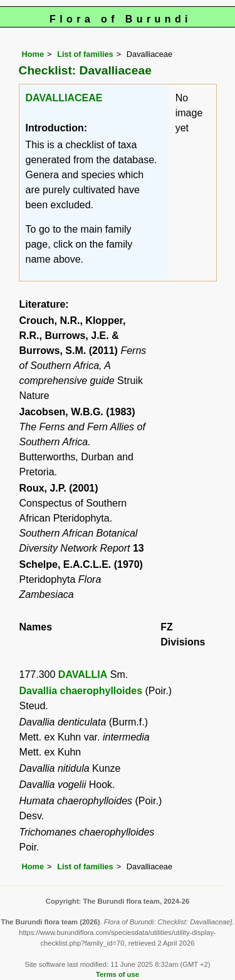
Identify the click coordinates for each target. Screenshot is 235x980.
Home (33, 54)
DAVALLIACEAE (64, 98)
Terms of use (118, 974)
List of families (85, 54)
